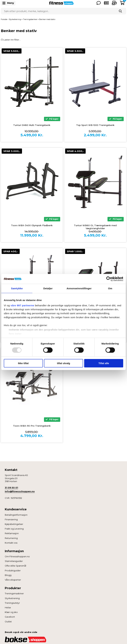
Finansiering (11, 519)
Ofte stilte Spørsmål (15, 566)
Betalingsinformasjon (16, 515)
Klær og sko (11, 612)
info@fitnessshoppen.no (20, 491)
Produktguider (13, 570)
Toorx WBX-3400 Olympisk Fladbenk (32, 225)
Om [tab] (110, 288)
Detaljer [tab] (48, 288)
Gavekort (10, 617)
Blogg (8, 575)
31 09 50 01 (11, 488)
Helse (8, 607)
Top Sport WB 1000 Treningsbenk (95, 125)
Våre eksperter (13, 580)
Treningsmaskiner (14, 593)
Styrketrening (12, 598)
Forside (4, 19)
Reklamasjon (12, 533)
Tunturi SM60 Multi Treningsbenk (32, 125)
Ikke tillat (23, 363)
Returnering (11, 538)
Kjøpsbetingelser (14, 524)
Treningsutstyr (12, 603)
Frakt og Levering (14, 529)
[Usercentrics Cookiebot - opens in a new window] (109, 279)
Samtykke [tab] (17, 288)
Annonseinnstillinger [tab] (79, 288)
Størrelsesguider (14, 561)
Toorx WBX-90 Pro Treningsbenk (32, 426)
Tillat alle (104, 363)
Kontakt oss (11, 543)
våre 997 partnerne (22, 305)
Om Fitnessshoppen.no (17, 556)
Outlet (8, 622)
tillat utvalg (63, 363)
